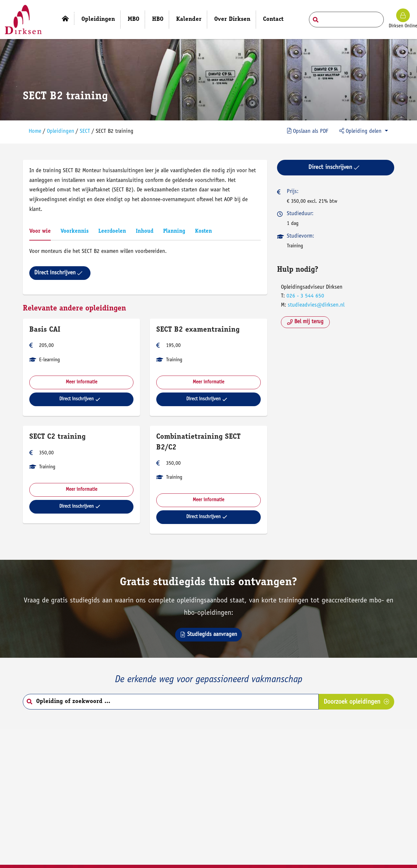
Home (35, 132)
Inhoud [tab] (145, 232)
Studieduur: (300, 214)
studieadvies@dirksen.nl (316, 305)
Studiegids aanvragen (208, 635)
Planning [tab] (174, 232)
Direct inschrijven (59, 273)
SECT (85, 132)
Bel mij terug (305, 322)
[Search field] (346, 20)
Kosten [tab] (204, 232)
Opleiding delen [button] (361, 131)
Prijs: (293, 192)
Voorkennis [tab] (75, 232)
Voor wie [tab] (40, 232)
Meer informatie (82, 382)
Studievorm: (300, 236)
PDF (308, 131)
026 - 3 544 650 (305, 296)
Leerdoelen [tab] (112, 232)
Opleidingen (61, 132)
